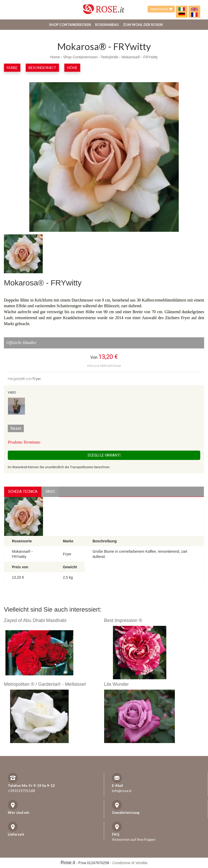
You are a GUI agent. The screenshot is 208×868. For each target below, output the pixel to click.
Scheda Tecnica (23, 492)
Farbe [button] (12, 68)
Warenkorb (161, 9)
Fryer (37, 379)
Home (55, 57)
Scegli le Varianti (104, 455)
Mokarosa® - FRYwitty (140, 57)
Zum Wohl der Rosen (143, 25)
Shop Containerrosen (70, 25)
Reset (16, 428)
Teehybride (109, 57)
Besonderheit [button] (42, 68)
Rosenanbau (107, 25)
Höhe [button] (72, 68)
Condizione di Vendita (130, 863)
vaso (50, 492)
